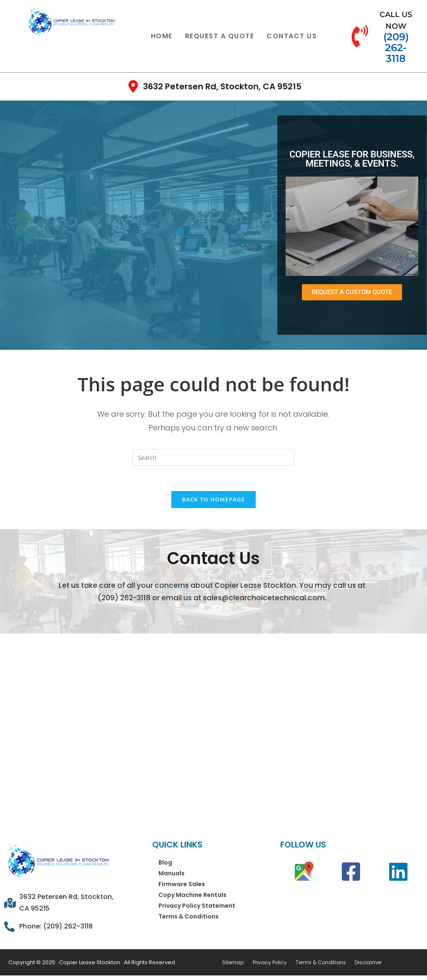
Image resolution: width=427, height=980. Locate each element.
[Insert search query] (213, 457)
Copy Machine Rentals (193, 895)
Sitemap (233, 963)
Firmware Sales (182, 884)
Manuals (172, 874)
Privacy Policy (269, 963)
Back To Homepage (213, 499)
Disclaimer (367, 963)
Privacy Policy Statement (197, 906)
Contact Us (292, 36)
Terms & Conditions (189, 917)
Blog (165, 863)
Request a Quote (220, 36)
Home (162, 36)
